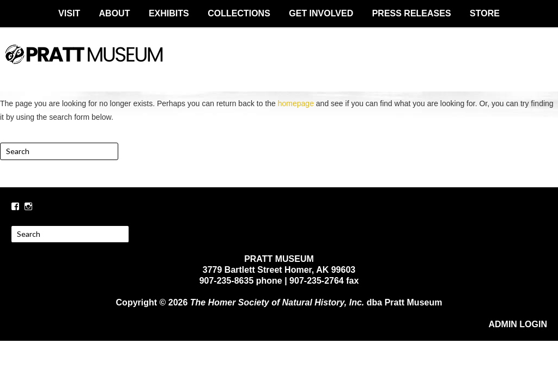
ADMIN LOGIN (518, 324)
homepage (296, 103)
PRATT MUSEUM (279, 64)
